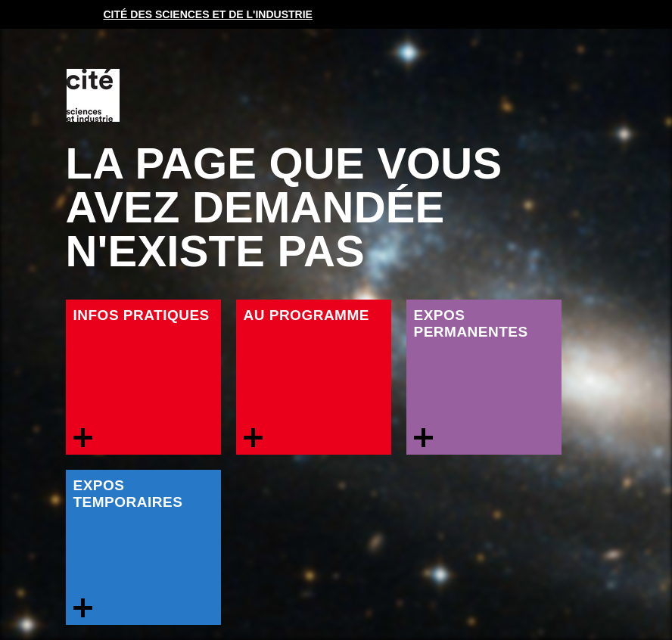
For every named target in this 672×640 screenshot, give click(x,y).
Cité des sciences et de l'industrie (208, 14)
